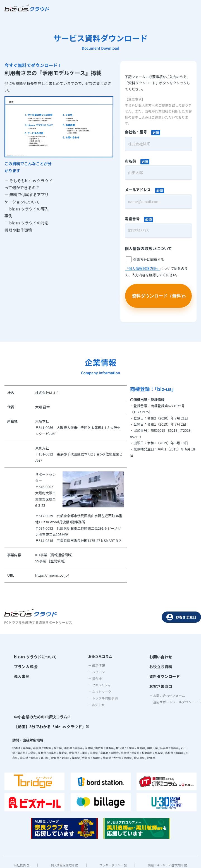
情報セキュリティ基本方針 (167, 845)
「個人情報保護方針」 (142, 268)
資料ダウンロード (96, 674)
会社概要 (22, 845)
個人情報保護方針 (64, 845)
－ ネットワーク (64, 691)
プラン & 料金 (25, 665)
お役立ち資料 (92, 665)
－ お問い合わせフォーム (100, 692)
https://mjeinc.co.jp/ (52, 575)
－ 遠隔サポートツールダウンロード (108, 699)
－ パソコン (61, 672)
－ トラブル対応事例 (67, 698)
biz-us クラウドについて (33, 656)
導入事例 (21, 674)
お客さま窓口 (181, 617)
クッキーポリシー (113, 845)
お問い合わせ (92, 656)
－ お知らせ (61, 704)
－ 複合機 (59, 678)
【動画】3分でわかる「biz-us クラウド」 (167, 665)
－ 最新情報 (61, 665)
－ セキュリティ (64, 685)
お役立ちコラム (64, 656)
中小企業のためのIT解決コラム (159, 656)
